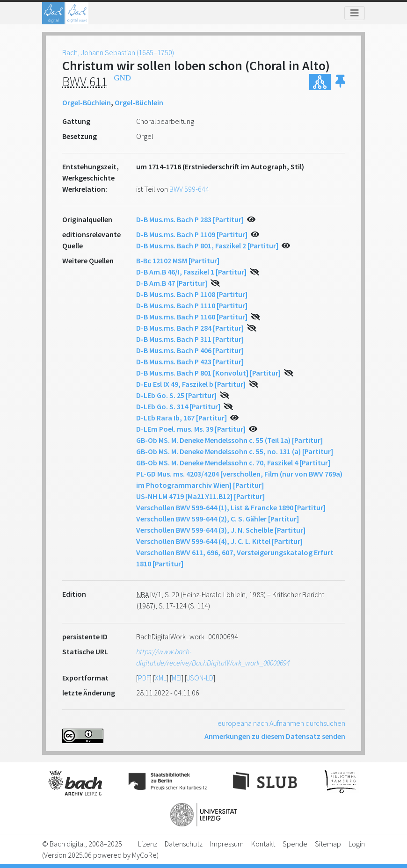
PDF (144, 678)
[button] (340, 82)
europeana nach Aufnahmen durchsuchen (281, 723)
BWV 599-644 (189, 189)
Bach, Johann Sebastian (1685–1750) (118, 52)
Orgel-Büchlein (87, 102)
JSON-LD (200, 678)
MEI (177, 678)
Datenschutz (184, 844)
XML (161, 678)
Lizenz (148, 844)
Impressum (227, 844)
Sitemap (328, 844)
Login (357, 844)
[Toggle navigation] (355, 13)
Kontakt (263, 844)
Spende (295, 844)
